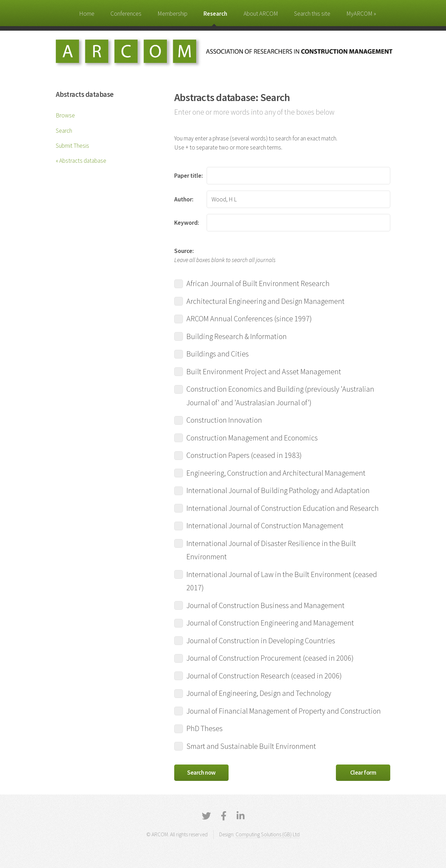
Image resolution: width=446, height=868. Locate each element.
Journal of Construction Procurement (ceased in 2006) (270, 658)
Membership (172, 14)
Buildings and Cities (217, 353)
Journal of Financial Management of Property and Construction (282, 710)
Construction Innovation (224, 420)
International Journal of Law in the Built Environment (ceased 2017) (276, 581)
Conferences (126, 14)
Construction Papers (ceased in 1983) (244, 455)
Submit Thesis (72, 146)
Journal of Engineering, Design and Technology (258, 693)
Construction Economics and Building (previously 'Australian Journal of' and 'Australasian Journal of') (274, 396)
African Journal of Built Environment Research (257, 283)
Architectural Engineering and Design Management (265, 301)
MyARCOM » (361, 14)
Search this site (312, 14)
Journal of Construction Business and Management (265, 605)
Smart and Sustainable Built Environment (251, 746)
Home (87, 14)
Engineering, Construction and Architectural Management (275, 473)
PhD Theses (204, 728)
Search (64, 131)
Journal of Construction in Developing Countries (260, 640)
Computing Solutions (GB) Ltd (268, 834)
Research (215, 14)
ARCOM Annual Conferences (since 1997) (249, 318)
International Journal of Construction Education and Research (282, 508)
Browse (65, 115)
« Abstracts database (81, 161)
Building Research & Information (236, 336)
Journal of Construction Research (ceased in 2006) (264, 675)
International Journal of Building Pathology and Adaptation (278, 490)
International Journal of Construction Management (264, 525)
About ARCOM (261, 14)
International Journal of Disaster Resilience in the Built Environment (265, 550)
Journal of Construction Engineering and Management (270, 622)
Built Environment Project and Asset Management (263, 371)
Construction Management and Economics (252, 437)
